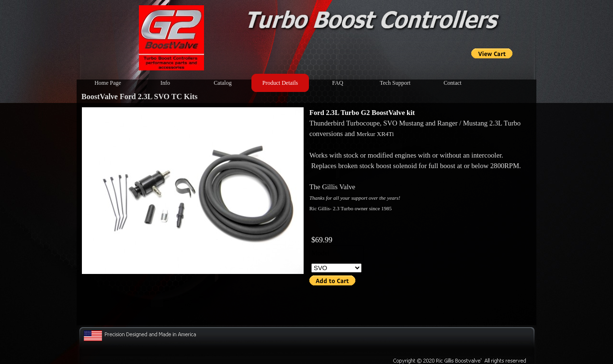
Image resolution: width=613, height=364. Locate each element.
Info (165, 83)
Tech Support (395, 83)
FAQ (337, 83)
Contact (452, 83)
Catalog (222, 83)
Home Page (108, 83)
